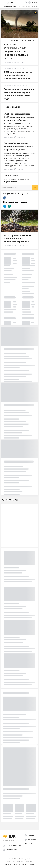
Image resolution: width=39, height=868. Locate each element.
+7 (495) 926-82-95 (14, 846)
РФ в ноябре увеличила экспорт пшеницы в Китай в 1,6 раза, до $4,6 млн (18, 146)
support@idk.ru (12, 850)
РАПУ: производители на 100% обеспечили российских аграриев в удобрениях (19, 117)
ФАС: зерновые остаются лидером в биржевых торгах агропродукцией (18, 75)
